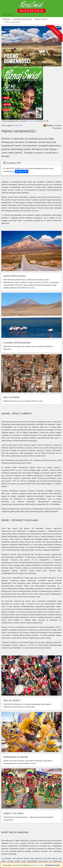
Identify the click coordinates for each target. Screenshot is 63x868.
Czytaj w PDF (22, 172)
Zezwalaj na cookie (52, 865)
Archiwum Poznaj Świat (22, 19)
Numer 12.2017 (41, 19)
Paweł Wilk (17, 125)
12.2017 (31, 121)
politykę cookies (38, 865)
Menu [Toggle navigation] (8, 15)
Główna (6, 19)
